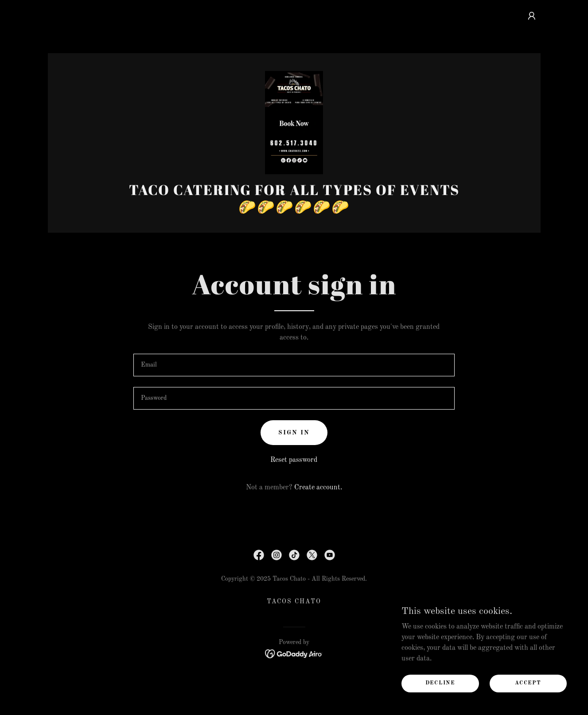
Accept (530, 683)
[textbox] (294, 397)
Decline (447, 683)
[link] (294, 138)
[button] (532, 16)
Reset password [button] (294, 492)
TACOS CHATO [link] (294, 634)
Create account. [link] (318, 520)
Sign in (294, 465)
